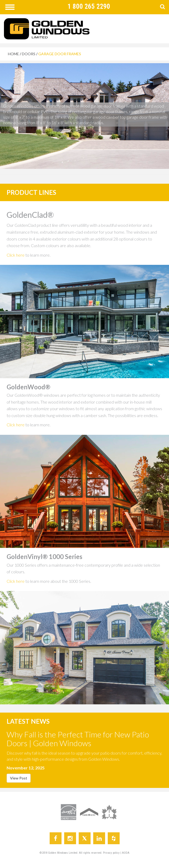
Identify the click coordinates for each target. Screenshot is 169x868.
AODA (126, 853)
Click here (16, 255)
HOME (13, 54)
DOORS (29, 54)
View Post (19, 778)
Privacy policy (112, 853)
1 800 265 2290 (89, 6)
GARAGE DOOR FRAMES (60, 54)
